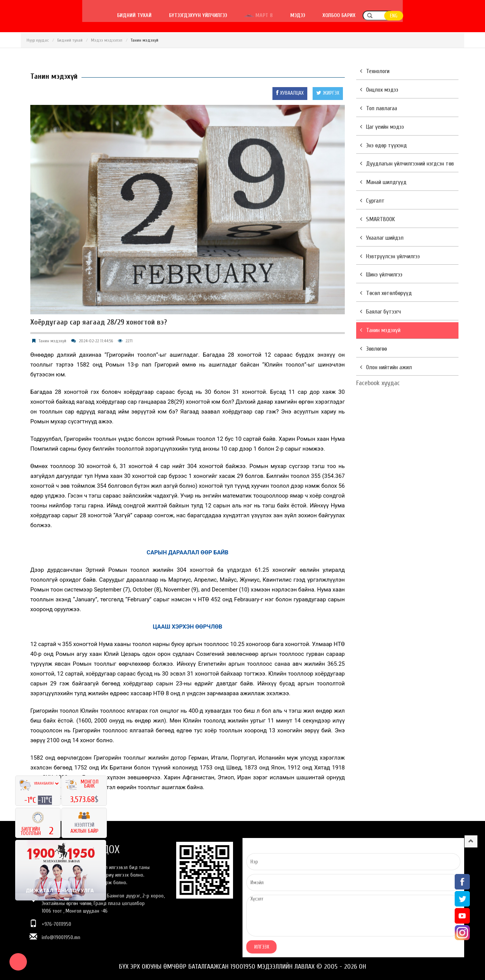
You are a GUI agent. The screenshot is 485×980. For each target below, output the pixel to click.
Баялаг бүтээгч (380, 312)
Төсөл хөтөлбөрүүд (386, 293)
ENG (455, 16)
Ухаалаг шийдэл (382, 238)
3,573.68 (82, 799)
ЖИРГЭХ (328, 93)
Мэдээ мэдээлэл (107, 40)
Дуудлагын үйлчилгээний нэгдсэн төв (407, 164)
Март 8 (320, 15)
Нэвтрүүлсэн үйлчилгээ (390, 256)
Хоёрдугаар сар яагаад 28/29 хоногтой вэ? (99, 322)
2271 (129, 341)
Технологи (375, 71)
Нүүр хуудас (38, 40)
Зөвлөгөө (373, 349)
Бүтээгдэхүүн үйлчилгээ (259, 15)
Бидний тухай (196, 15)
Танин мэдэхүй (52, 341)
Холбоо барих (400, 15)
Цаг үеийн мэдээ (382, 127)
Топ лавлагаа (379, 108)
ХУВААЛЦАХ (290, 93)
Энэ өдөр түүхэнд (383, 145)
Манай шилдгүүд (383, 182)
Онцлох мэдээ (379, 90)
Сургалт (372, 201)
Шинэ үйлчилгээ (381, 275)
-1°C (31, 800)
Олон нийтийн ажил (386, 367)
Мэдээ (359, 15)
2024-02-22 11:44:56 (96, 341)
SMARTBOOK (377, 219)
